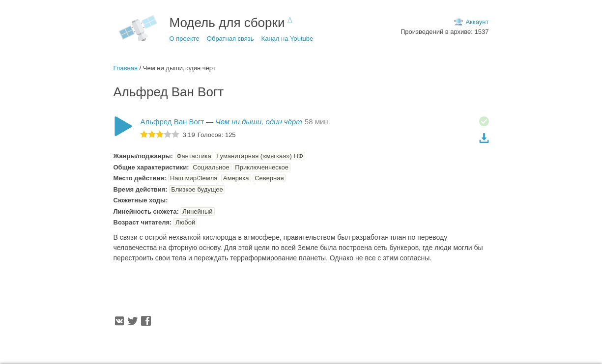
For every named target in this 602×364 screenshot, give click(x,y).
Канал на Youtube (287, 39)
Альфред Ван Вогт (172, 122)
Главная (126, 68)
